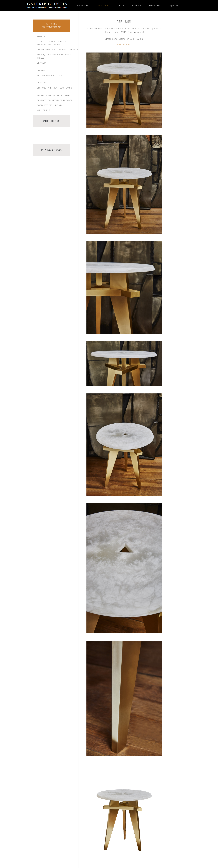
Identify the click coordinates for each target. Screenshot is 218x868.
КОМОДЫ (42, 55)
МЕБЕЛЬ (41, 36)
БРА (39, 88)
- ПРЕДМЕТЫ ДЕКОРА (62, 100)
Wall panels (43, 110)
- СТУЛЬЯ (50, 75)
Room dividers (45, 105)
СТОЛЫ (41, 42)
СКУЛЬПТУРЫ (44, 100)
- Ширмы (57, 105)
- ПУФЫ (58, 75)
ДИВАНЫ (41, 70)
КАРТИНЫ (42, 95)
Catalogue (103, 5)
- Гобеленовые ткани (59, 95)
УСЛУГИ (120, 5)
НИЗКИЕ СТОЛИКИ (46, 50)
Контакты (154, 5)
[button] (174, 5)
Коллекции (83, 5)
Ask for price (124, 45)
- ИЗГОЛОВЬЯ (53, 55)
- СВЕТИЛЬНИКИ (49, 88)
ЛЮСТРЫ (41, 83)
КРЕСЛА (41, 75)
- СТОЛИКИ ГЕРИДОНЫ (67, 50)
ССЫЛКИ (137, 5)
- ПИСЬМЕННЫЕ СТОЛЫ (56, 42)
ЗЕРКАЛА (41, 63)
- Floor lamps (65, 88)
